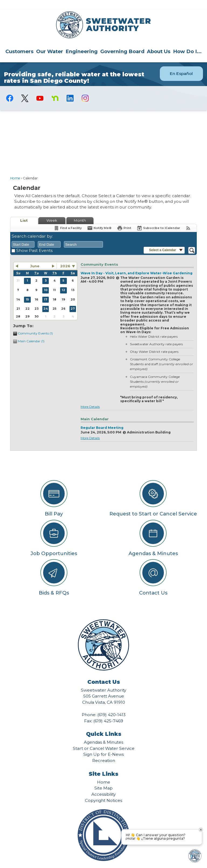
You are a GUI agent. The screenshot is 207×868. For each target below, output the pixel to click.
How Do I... (187, 42)
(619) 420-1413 (111, 705)
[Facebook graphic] (10, 89)
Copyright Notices (103, 791)
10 (46, 281)
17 (46, 290)
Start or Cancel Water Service (104, 739)
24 (46, 300)
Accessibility (103, 785)
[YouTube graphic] (40, 89)
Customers (19, 42)
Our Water (50, 42)
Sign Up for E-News (103, 745)
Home (15, 169)
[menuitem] (19, 42)
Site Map (103, 779)
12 (63, 281)
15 (27, 290)
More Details (90, 397)
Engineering (82, 42)
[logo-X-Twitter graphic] (25, 89)
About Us (159, 42)
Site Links (103, 765)
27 (73, 300)
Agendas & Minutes (103, 733)
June (35, 257)
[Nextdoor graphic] (55, 89)
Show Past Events (34, 241)
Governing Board (122, 42)
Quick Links (104, 725)
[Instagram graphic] (85, 89)
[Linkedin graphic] (70, 89)
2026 (65, 257)
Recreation (104, 751)
